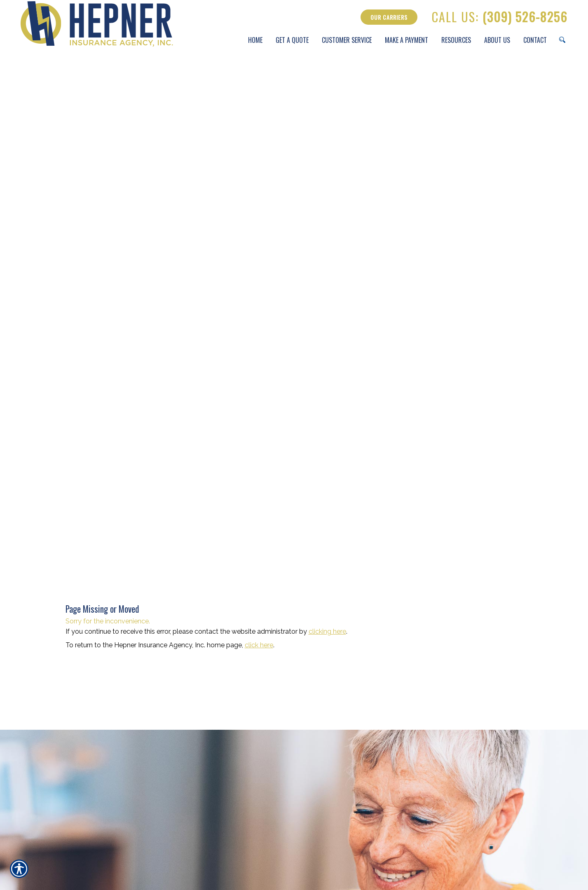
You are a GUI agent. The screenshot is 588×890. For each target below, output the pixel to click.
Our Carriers (389, 17)
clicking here (327, 631)
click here (259, 645)
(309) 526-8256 (500, 17)
